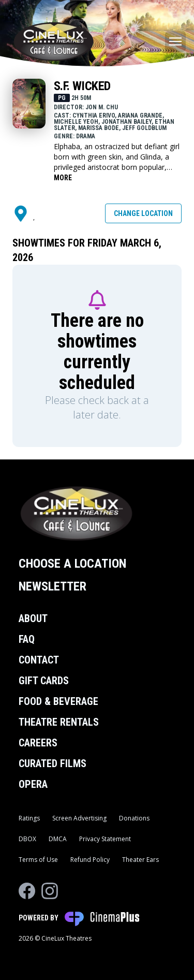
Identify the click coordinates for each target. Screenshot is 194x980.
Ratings (29, 818)
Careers (38, 743)
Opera (33, 784)
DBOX (27, 839)
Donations (134, 818)
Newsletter (53, 586)
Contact (39, 660)
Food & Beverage (58, 701)
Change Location (143, 213)
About (33, 618)
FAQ (27, 639)
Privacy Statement (105, 839)
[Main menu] (175, 41)
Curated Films (53, 763)
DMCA (58, 839)
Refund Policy (90, 860)
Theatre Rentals (59, 722)
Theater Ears (140, 860)
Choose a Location (72, 564)
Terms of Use (38, 860)
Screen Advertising (79, 818)
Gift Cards (44, 681)
